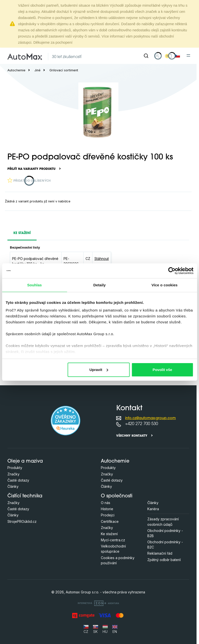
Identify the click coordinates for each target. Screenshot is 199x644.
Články (13, 486)
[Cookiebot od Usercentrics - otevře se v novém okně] (172, 271)
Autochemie (16, 70)
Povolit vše (162, 370)
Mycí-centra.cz (113, 540)
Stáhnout (102, 259)
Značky (13, 474)
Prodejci (108, 515)
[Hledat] (146, 56)
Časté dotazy (18, 480)
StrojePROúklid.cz (22, 521)
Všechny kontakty (132, 436)
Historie (107, 509)
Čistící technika (25, 496)
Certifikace (110, 521)
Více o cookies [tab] (165, 285)
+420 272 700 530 (142, 424)
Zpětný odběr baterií (164, 560)
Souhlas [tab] (34, 285)
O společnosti (117, 496)
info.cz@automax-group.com (150, 418)
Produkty (15, 468)
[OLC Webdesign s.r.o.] (98, 603)
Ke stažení (109, 534)
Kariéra (153, 509)
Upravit (99, 370)
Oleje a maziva (25, 461)
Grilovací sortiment (64, 70)
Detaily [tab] (100, 285)
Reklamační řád (160, 553)
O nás (106, 503)
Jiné (37, 70)
